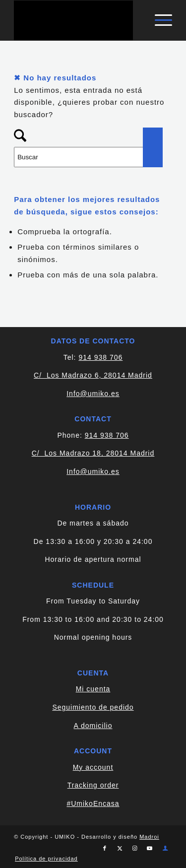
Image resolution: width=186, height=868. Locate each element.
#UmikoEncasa (93, 803)
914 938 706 (100, 357)
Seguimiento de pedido (93, 707)
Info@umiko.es (93, 394)
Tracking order (93, 785)
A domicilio (93, 726)
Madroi (149, 837)
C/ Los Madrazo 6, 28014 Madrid (93, 375)
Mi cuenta (93, 689)
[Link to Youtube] (150, 848)
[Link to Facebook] (105, 848)
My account (93, 767)
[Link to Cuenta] (166, 848)
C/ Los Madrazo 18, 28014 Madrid (93, 453)
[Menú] (158, 20)
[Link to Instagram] (135, 848)
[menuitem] (158, 20)
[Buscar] (88, 157)
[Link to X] (120, 848)
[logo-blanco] (77, 20)
